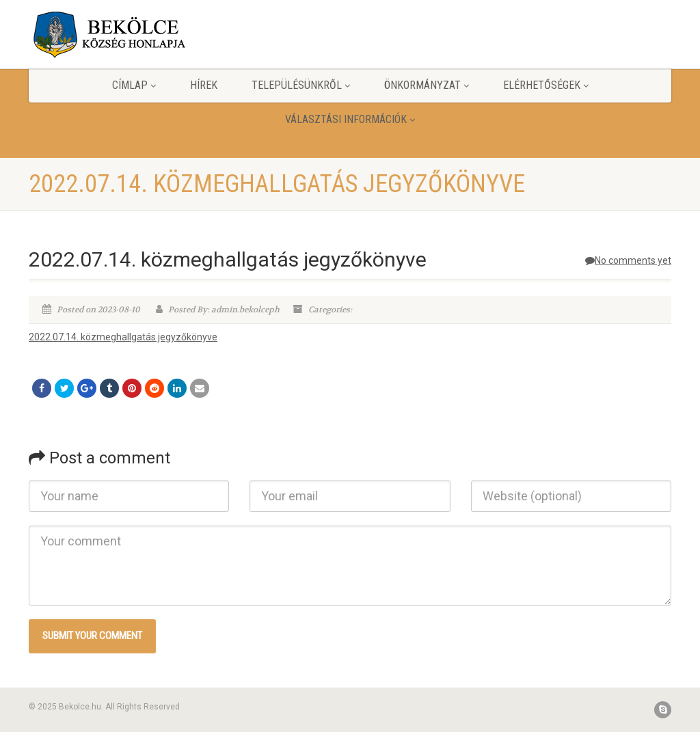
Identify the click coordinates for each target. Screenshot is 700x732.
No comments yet (628, 260)
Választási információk (350, 119)
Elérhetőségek (546, 85)
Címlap (134, 85)
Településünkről (301, 85)
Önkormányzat (427, 85)
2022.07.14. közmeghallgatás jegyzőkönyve (123, 337)
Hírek (204, 85)
